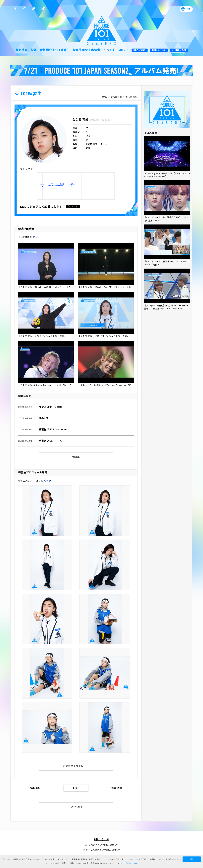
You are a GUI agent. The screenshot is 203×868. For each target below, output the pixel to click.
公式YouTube (34, 8)
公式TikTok (43, 8)
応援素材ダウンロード (76, 766)
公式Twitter (15, 8)
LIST (76, 788)
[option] (102, 70)
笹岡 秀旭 (117, 788)
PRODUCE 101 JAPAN (102, 30)
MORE (76, 457)
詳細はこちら (131, 863)
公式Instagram (24, 8)
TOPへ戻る (76, 807)
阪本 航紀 (35, 788)
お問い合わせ (101, 839)
